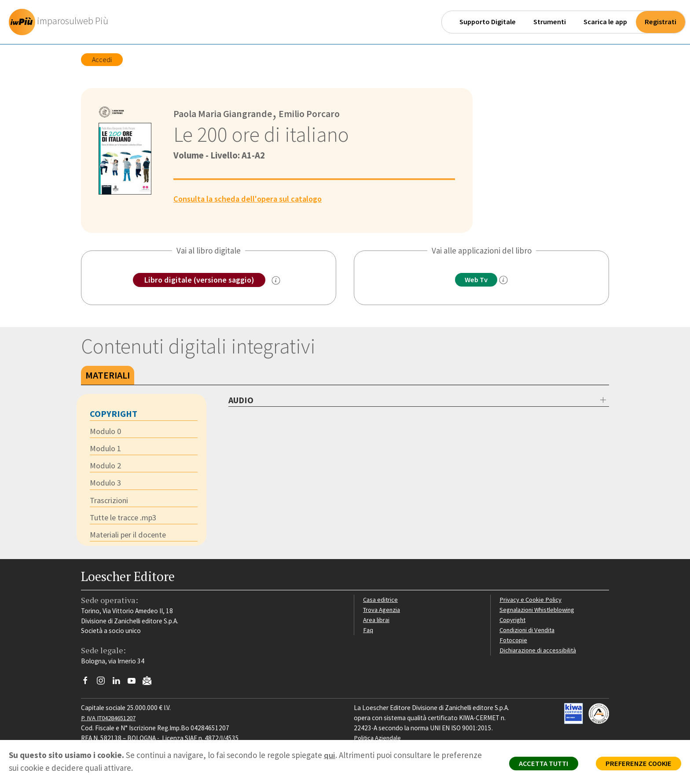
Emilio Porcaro (312, 114)
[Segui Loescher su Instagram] (104, 685)
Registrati (661, 22)
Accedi (102, 59)
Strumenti (550, 22)
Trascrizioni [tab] (110, 502)
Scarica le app (605, 22)
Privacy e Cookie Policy (532, 602)
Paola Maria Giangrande (224, 114)
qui (330, 755)
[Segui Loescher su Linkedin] (119, 685)
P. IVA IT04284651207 (111, 720)
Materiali (108, 375)
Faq (368, 632)
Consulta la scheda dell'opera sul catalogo (251, 199)
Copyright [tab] (114, 414)
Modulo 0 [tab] (106, 432)
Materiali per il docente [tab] (131, 537)
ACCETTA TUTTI (536, 765)
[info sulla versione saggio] (278, 281)
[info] (506, 280)
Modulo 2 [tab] (106, 467)
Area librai (377, 622)
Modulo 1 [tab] (106, 449)
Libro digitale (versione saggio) (199, 280)
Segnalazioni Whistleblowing (539, 612)
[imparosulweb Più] (62, 22)
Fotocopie (514, 642)
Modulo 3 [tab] (106, 485)
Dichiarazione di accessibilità (540, 652)
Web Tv (476, 280)
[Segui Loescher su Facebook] (89, 685)
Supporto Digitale (488, 22)
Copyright (513, 622)
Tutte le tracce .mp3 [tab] (125, 520)
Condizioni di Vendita (529, 632)
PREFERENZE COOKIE (636, 765)
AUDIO (241, 400)
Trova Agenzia (383, 612)
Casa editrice (381, 602)
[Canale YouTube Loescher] (135, 685)
